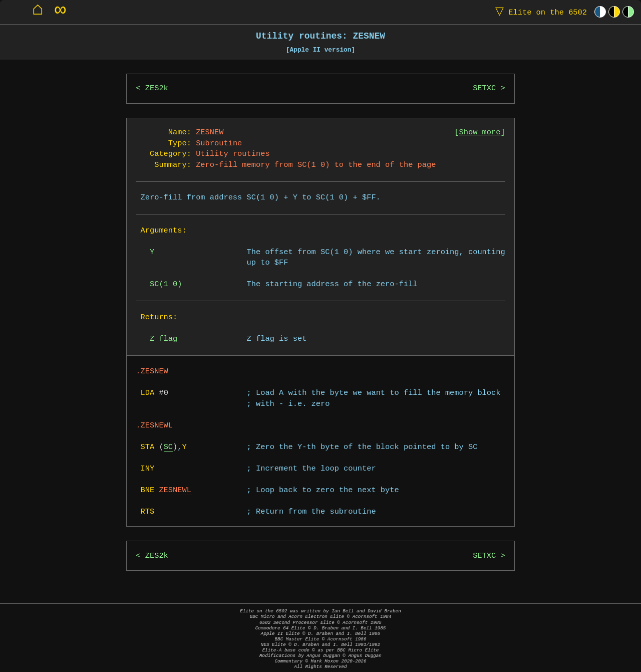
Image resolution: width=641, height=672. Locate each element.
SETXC (484, 88)
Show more (480, 133)
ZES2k (157, 88)
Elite (539, 12)
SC (168, 447)
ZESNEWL (175, 490)
